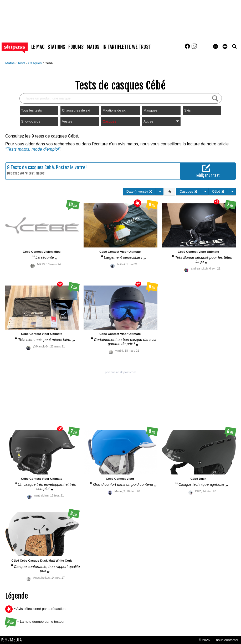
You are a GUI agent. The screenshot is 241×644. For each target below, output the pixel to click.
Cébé (49, 63)
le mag (38, 47)
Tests (22, 63)
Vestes (67, 121)
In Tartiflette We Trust (127, 47)
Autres (161, 121)
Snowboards (31, 121)
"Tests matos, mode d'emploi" (33, 149)
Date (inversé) (139, 191)
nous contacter (227, 640)
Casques (35, 63)
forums (76, 47)
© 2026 (204, 640)
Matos (10, 63)
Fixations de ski (115, 110)
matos (93, 47)
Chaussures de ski (76, 110)
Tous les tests (32, 110)
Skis (188, 110)
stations (56, 47)
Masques (150, 110)
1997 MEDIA (13, 640)
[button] (225, 46)
